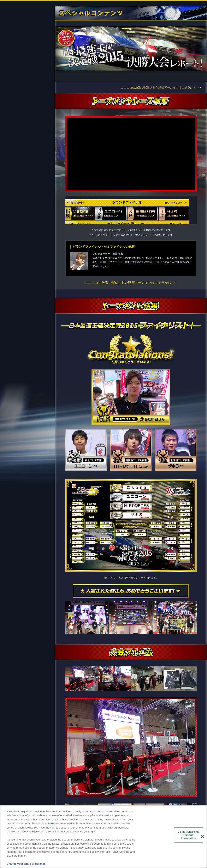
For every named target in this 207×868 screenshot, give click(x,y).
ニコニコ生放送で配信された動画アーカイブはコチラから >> (161, 87)
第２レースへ (178, 224)
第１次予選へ (76, 203)
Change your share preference (26, 864)
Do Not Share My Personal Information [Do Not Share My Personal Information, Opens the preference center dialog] (189, 835)
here (51, 823)
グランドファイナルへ (80, 224)
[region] (103, 837)
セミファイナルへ (176, 203)
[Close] (202, 837)
